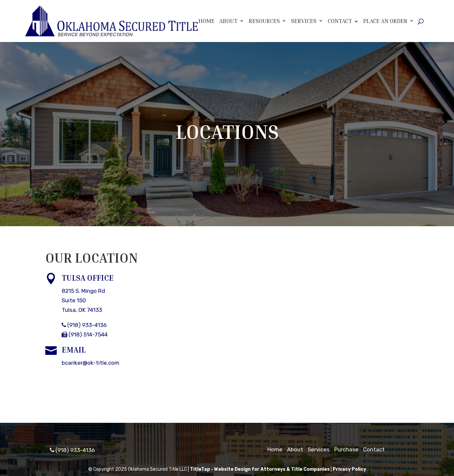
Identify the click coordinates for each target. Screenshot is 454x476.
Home (206, 21)
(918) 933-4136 (84, 325)
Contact (340, 21)
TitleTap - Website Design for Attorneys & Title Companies (260, 469)
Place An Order (385, 21)
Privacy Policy (349, 469)
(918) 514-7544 (85, 335)
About (228, 21)
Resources (264, 21)
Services (304, 21)
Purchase (346, 449)
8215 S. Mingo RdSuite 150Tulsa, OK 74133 (83, 300)
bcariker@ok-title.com (91, 363)
